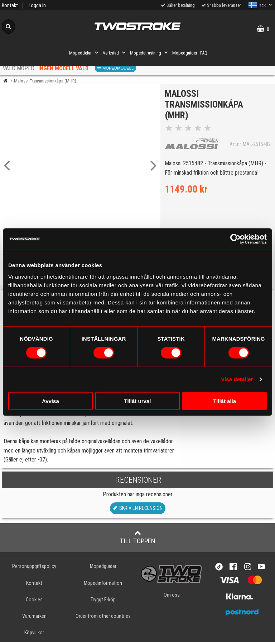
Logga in (37, 6)
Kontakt (10, 6)
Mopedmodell (115, 68)
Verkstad (115, 53)
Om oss (172, 597)
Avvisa (50, 401)
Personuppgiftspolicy (34, 569)
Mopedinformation (103, 585)
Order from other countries (103, 618)
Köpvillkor (34, 634)
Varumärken (34, 618)
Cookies (34, 602)
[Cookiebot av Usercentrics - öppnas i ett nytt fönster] (235, 239)
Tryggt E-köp (103, 602)
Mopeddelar (85, 53)
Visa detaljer (237, 379)
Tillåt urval (138, 401)
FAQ (204, 53)
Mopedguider (185, 53)
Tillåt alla (225, 401)
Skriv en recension (138, 510)
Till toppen (138, 539)
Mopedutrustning (150, 53)
